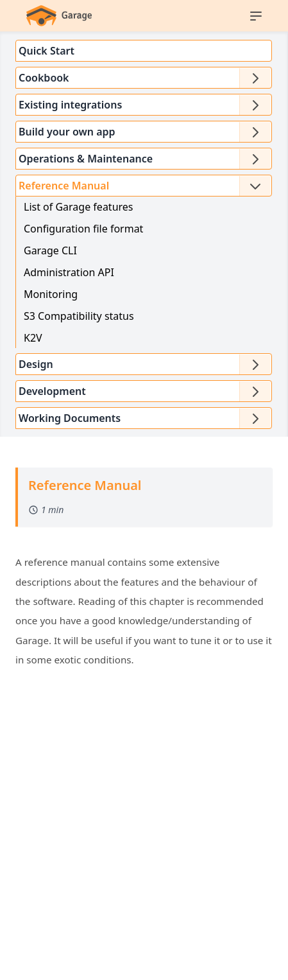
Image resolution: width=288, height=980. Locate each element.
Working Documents (70, 418)
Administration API (69, 272)
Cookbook (44, 78)
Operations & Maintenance (86, 159)
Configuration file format (83, 229)
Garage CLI (50, 250)
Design (36, 364)
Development (52, 391)
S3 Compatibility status (79, 316)
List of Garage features (79, 207)
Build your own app (67, 132)
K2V (33, 338)
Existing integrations (70, 105)
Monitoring (51, 294)
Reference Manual (64, 186)
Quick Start (47, 51)
